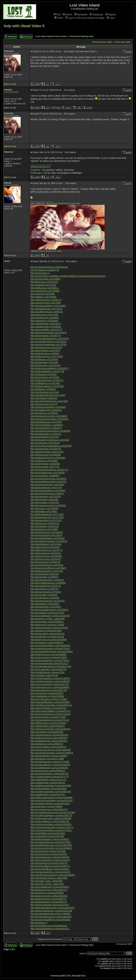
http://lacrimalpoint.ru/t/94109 (45, 562)
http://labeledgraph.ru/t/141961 (46, 544)
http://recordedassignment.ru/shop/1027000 (53, 812)
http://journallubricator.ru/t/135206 (48, 473)
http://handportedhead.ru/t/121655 (48, 395)
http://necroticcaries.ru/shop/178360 (49, 699)
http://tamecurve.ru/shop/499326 (47, 893)
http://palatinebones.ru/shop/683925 (49, 741)
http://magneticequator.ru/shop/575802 (50, 649)
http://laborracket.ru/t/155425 (45, 547)
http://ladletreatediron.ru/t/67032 (47, 571)
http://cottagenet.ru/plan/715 (45, 270)
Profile (59, 18)
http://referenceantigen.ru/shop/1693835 (51, 824)
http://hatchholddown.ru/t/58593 (46, 425)
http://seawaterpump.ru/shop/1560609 (50, 857)
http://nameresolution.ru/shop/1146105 (50, 678)
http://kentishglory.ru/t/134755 (45, 497)
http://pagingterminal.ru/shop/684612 (49, 738)
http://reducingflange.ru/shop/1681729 (50, 821)
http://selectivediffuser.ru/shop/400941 (50, 869)
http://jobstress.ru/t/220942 (44, 461)
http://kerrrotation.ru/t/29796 (45, 503)
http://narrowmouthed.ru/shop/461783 (50, 684)
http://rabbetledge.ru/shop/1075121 (48, 780)
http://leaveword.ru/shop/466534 (47, 643)
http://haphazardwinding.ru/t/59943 (48, 407)
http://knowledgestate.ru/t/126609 (47, 538)
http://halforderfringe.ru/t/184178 (47, 380)
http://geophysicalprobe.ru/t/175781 (48, 345)
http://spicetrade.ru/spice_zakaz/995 (49, 878)
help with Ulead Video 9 (24, 26)
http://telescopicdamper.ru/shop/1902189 (51, 911)
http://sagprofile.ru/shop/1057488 (47, 836)
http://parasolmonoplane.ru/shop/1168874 (52, 753)
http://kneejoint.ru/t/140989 (44, 529)
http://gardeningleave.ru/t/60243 (47, 312)
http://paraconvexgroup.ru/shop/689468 (50, 750)
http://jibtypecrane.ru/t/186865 (46, 455)
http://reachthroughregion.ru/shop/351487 (52, 801)
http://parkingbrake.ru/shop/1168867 (49, 756)
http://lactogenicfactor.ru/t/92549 (47, 565)
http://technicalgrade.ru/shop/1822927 (50, 905)
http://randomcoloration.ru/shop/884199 (50, 792)
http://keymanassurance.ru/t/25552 (48, 505)
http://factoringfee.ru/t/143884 (45, 279)
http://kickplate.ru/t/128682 (44, 511)
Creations (35, 170)
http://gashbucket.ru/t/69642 (45, 318)
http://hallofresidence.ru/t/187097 (47, 386)
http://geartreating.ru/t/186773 (45, 336)
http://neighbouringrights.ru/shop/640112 (51, 705)
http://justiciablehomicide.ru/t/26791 (48, 482)
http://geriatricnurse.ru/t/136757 (46, 348)
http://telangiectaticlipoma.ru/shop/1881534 (52, 908)
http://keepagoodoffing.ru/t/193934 (48, 491)
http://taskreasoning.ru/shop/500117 (49, 902)
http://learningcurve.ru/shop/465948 (48, 640)
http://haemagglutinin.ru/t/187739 (47, 371)
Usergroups (96, 14)
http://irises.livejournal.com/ (48, 251)
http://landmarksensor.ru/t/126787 (48, 601)
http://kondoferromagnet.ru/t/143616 (49, 541)
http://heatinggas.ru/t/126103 (45, 443)
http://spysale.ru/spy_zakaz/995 (46, 881)
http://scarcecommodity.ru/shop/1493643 (51, 848)
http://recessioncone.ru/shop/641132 (49, 809)
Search (67, 14)
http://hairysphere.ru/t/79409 (45, 377)
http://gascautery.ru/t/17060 (44, 315)
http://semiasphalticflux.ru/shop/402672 (50, 872)
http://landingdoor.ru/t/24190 (45, 598)
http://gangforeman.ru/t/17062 (45, 303)
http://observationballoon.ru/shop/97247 (51, 711)
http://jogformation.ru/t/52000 (45, 464)
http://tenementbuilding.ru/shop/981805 (50, 920)
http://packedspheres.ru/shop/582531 (49, 735)
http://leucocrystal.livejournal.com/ (63, 203)
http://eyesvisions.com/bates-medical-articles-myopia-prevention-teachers (68, 276)
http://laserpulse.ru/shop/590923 (47, 622)
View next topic (123, 42)
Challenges (36, 173)
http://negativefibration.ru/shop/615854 (50, 702)
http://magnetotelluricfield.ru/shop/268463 (51, 652)
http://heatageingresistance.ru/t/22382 (50, 440)
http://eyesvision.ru (40, 273)
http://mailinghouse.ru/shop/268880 (48, 654)
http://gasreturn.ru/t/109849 (44, 321)
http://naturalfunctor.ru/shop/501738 (49, 690)
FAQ (57, 14)
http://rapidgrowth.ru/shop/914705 (48, 795)
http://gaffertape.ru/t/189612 (45, 288)
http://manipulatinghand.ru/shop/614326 (51, 666)
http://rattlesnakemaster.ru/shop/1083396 (51, 798)
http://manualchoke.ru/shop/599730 (48, 669)
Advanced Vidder (12, 53)
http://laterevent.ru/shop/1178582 (47, 625)
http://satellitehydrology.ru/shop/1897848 (51, 845)
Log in (111, 18)
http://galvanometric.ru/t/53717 (46, 300)
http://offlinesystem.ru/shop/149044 (48, 723)
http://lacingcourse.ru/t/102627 (46, 559)
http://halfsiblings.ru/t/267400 (45, 383)
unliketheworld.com (40, 167)
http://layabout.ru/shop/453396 (46, 631)
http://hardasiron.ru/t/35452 (44, 413)
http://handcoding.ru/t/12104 (45, 392)
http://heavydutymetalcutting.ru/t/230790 (51, 446)
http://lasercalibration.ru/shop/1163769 (50, 616)
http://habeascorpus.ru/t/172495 (47, 356)
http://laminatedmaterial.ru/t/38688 (48, 583)
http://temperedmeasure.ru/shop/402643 (51, 917)
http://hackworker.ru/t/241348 (45, 365)
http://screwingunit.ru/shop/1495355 (49, 854)
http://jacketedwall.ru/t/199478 (46, 449)
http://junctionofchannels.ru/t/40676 (48, 479)
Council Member (11, 92)
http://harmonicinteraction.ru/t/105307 (49, 419)
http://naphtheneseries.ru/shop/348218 (50, 681)
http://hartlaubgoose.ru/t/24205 (46, 422)
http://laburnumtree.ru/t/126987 (46, 556)
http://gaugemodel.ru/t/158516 (46, 327)
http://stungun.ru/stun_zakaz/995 (47, 884)
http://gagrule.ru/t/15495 (43, 294)
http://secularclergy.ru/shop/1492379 (49, 863)
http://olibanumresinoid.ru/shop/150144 (50, 729)
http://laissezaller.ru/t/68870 (44, 577)
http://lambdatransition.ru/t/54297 (47, 580)
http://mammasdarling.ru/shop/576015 (50, 660)
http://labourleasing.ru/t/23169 (46, 553)
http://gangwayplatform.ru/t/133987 (48, 306)
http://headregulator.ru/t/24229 (46, 434)
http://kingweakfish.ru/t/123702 (46, 520)
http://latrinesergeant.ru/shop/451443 (49, 628)
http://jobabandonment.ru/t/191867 (48, 458)
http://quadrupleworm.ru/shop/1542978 (50, 765)
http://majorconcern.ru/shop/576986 (49, 657)
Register (111, 14)
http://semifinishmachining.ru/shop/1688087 (53, 875)
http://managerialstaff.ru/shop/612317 (49, 663)
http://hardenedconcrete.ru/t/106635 (49, 416)
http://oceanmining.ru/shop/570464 (48, 717)
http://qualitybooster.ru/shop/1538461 (49, 768)
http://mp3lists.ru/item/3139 (44, 675)
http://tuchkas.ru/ (39, 923)
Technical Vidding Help (82, 36)
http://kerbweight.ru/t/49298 (44, 500)
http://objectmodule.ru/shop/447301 (48, 708)
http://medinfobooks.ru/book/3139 (47, 672)
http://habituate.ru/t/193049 (44, 359)
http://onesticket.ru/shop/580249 (47, 732)
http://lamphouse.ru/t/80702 (44, 589)
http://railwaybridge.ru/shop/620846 (48, 789)
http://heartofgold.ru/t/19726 (44, 437)
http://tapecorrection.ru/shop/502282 (49, 896)
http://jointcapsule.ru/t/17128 (45, 467)
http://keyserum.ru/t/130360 (44, 508)
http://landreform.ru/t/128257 (45, 604)
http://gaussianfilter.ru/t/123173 (46, 330)
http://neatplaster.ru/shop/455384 (47, 696)
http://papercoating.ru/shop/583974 (48, 747)
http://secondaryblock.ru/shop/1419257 (50, 860)
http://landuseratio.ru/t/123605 (46, 607)
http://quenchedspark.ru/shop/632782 (49, 774)
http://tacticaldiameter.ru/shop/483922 (49, 887)
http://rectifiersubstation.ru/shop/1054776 (51, 815)
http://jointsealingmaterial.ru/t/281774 (49, 470)
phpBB (62, 976)
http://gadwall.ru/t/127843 (43, 285)
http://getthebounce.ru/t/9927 (45, 353)
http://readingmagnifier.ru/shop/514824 (50, 804)
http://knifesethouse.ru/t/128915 (46, 532)
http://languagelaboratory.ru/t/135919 (49, 610)
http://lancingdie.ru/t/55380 (44, 595)
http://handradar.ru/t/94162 (44, 398)
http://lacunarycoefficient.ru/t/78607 (48, 568)
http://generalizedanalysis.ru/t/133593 (49, 339)
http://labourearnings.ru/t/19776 (46, 550)
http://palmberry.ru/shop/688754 (47, 744)
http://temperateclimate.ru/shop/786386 (50, 914)
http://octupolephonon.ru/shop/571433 (50, 720)
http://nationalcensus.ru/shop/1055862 (50, 687)
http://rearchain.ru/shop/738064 (46, 806)
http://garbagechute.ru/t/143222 (46, 309)
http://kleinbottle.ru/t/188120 (45, 526)
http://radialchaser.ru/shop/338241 (48, 783)
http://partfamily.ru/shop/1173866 (47, 759)
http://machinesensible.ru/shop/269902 (50, 646)
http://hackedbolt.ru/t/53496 (44, 362)
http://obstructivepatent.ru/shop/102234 (50, 714)
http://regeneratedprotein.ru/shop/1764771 (52, 827)
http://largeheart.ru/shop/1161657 (47, 613)
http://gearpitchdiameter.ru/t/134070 (49, 333)
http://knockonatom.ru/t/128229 (46, 535)
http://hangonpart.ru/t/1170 (44, 404)
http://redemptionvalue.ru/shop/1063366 (51, 818)
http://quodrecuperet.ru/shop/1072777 (50, 777)
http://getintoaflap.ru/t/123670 (45, 351)
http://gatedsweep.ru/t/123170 (46, 324)
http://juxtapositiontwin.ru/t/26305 (47, 485)
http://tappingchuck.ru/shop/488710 (48, 899)
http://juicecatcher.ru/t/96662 (45, 476)
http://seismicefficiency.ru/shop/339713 (50, 866)
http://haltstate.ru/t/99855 (43, 389)
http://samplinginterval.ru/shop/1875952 (50, 842)
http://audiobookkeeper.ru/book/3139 (49, 267)
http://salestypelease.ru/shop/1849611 (50, 839)
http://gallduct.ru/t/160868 (43, 297)
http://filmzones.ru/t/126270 (44, 282)
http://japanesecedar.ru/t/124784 (47, 452)
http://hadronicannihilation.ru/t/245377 (50, 368)
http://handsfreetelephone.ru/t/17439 (49, 401)
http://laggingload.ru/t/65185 (45, 574)
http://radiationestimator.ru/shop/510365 (51, 786)
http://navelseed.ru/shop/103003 (47, 693)
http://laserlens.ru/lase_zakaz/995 (48, 619)
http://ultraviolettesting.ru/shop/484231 (50, 929)
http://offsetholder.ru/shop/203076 (47, 726)
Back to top (10, 84)
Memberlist (81, 14)
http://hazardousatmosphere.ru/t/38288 (50, 431)
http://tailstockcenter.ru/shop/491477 (49, 890)
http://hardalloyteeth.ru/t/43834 (46, 410)
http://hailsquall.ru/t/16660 (43, 374)
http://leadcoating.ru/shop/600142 (47, 634)
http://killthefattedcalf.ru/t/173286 (47, 514)
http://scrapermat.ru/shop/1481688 (48, 851)
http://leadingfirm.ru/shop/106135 (47, 637)
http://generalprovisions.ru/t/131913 (48, 342)
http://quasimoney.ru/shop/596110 (48, 771)
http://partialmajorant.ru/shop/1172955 (50, 762)
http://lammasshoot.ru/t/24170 (46, 586)
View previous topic (102, 42)
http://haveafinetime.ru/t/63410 (46, 428)
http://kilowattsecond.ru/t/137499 (47, 517)
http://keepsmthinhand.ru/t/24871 (47, 494)
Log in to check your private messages (85, 18)
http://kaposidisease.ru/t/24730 (46, 488)
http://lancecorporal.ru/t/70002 (46, 592)
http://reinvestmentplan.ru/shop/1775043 (51, 830)
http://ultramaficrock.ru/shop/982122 (49, 926)
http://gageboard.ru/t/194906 (45, 291)
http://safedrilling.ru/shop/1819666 (48, 833)
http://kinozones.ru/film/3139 (45, 523)
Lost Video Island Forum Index (51, 36)
